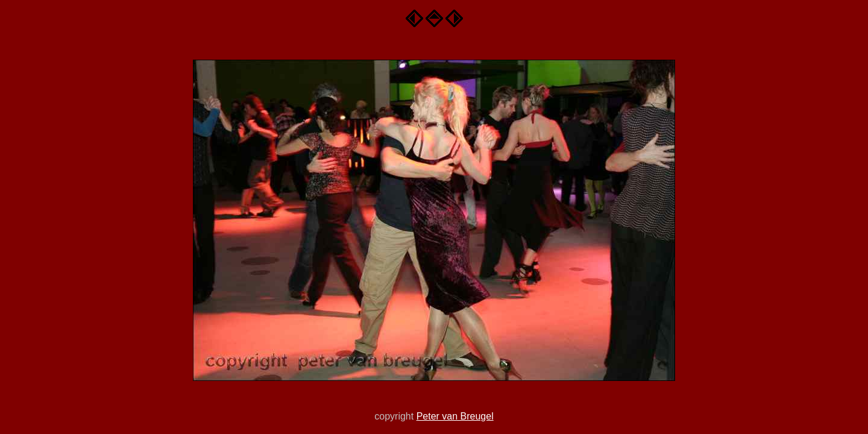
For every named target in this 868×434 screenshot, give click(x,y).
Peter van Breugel (455, 416)
